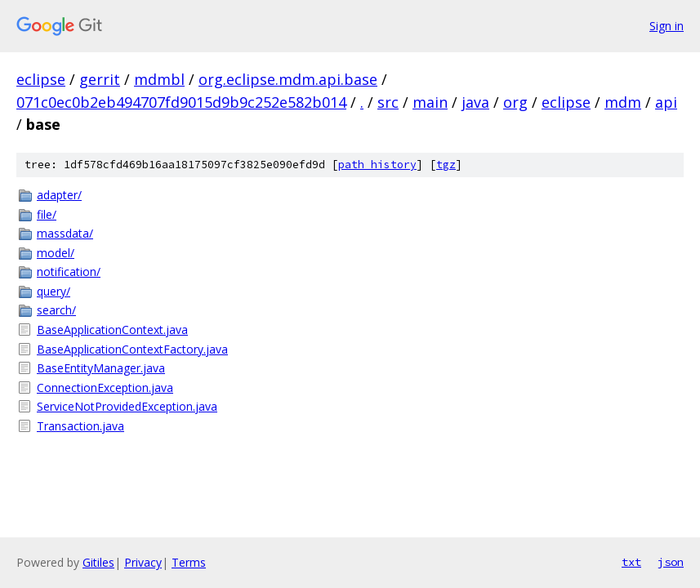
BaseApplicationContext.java (112, 330)
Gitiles (98, 562)
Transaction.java (80, 426)
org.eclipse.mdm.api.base (288, 79)
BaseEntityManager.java (101, 368)
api (666, 102)
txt (631, 562)
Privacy (143, 562)
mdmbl (159, 79)
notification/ (69, 272)
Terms (189, 562)
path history (377, 165)
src (388, 102)
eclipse (41, 79)
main (430, 102)
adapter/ (59, 195)
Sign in (667, 26)
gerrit (100, 79)
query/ (54, 291)
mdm (623, 102)
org (515, 102)
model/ (56, 253)
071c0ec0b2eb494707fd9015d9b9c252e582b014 (181, 102)
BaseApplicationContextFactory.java (132, 349)
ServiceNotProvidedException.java (127, 406)
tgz (446, 165)
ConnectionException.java (105, 388)
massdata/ (65, 233)
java (475, 102)
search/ (56, 310)
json (671, 562)
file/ (47, 214)
